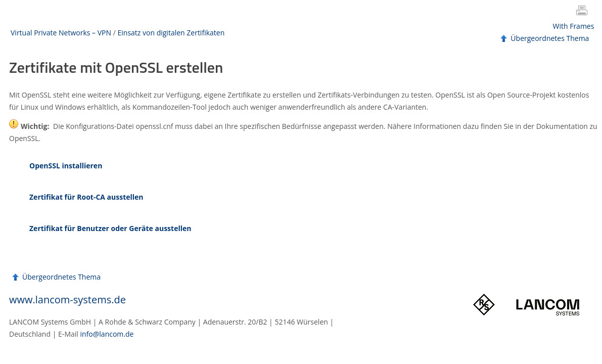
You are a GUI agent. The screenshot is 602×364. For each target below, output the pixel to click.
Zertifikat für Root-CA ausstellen (86, 197)
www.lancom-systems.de (67, 300)
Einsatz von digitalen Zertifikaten (171, 33)
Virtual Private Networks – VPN (61, 33)
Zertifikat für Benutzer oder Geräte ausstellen (110, 228)
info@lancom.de (107, 334)
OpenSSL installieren (66, 166)
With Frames (574, 26)
